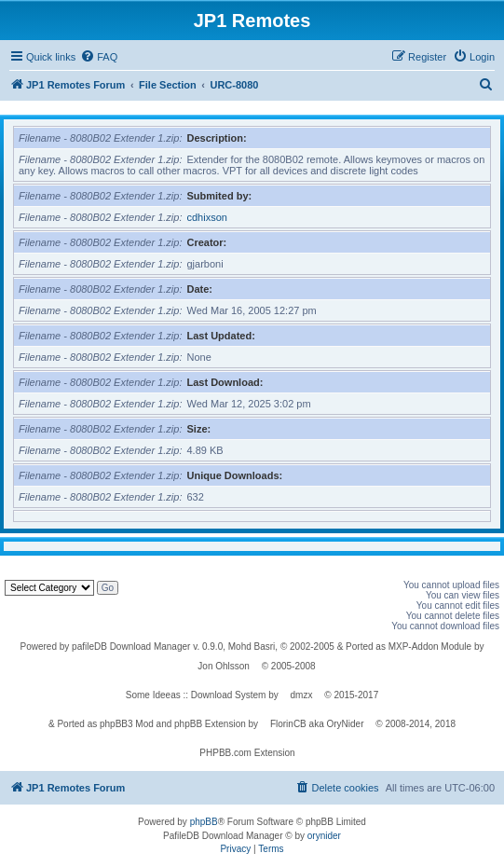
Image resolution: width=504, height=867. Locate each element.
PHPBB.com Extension (247, 753)
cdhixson (207, 217)
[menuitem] (99, 57)
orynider (324, 836)
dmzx (302, 695)
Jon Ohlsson (224, 666)
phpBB (204, 822)
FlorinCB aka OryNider (317, 724)
